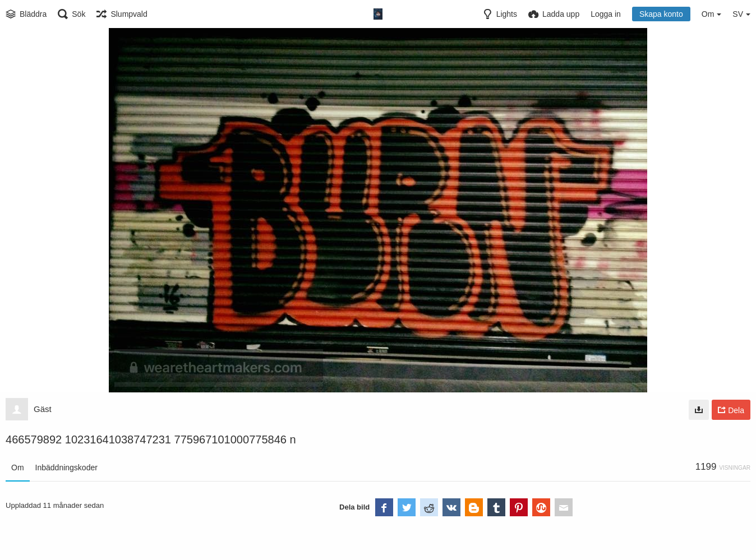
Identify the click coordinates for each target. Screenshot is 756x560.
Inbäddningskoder (66, 468)
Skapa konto (661, 14)
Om (18, 468)
